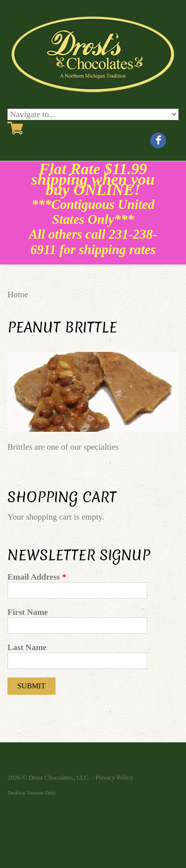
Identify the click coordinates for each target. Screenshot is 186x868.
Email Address (37, 577)
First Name (28, 612)
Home (18, 295)
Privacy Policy (114, 777)
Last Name (27, 647)
